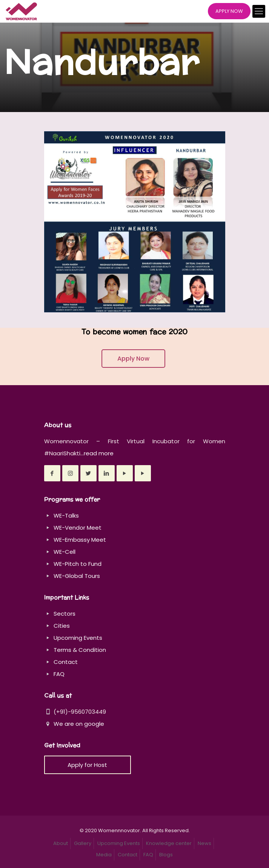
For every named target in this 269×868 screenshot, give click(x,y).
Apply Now (133, 359)
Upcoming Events (78, 638)
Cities (62, 626)
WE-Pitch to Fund (78, 564)
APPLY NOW (229, 11)
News (204, 843)
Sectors (65, 614)
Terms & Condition (80, 650)
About (61, 843)
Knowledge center (169, 843)
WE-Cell (65, 552)
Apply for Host (87, 765)
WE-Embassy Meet (80, 540)
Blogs (166, 855)
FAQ (59, 674)
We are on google (74, 724)
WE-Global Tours (77, 576)
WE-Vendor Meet (78, 528)
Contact (66, 662)
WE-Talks (66, 515)
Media (104, 855)
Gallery (83, 843)
